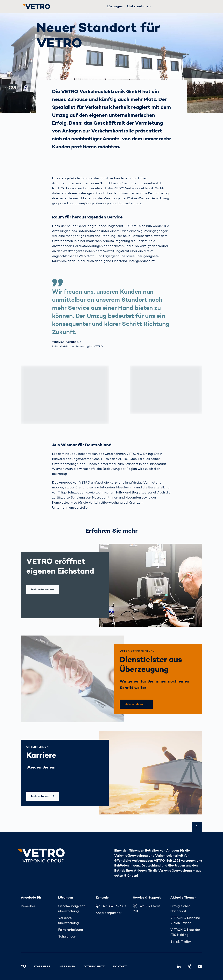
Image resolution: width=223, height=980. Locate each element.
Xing (191, 965)
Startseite (42, 967)
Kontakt (120, 967)
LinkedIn (180, 965)
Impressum (67, 967)
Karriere (41, 756)
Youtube (201, 965)
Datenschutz (94, 967)
